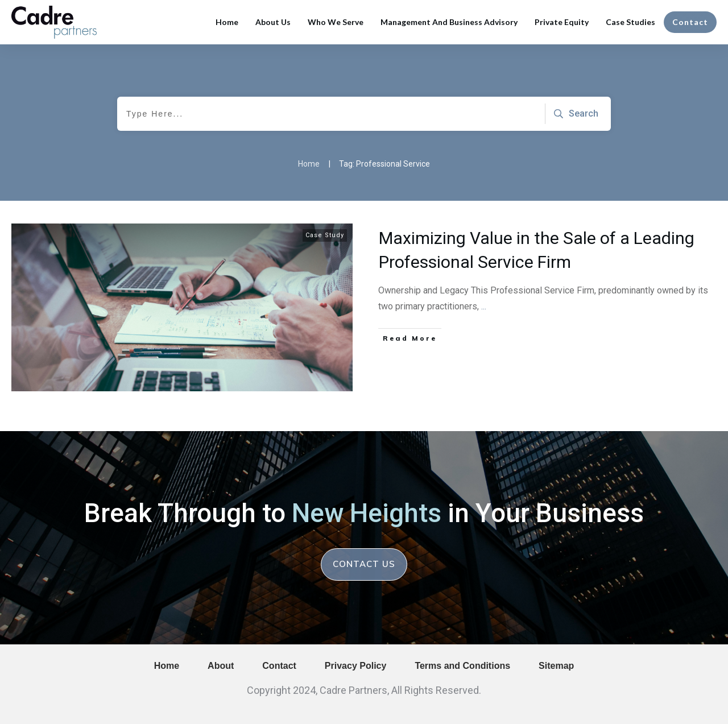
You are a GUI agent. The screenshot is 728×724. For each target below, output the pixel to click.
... (484, 306)
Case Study (325, 235)
